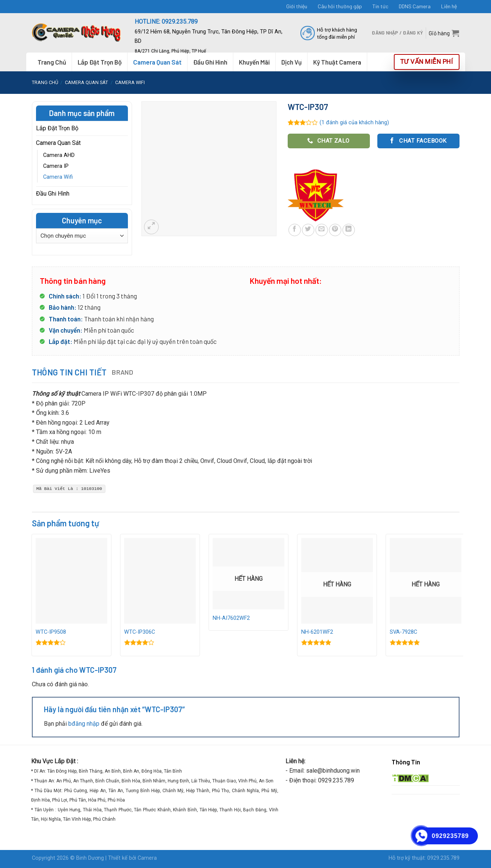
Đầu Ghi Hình (53, 194)
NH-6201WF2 (317, 632)
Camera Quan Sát (86, 82)
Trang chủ (45, 82)
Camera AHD (59, 155)
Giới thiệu (297, 6)
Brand (122, 372)
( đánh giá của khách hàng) (354, 123)
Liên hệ (449, 6)
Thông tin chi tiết (69, 372)
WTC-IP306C (140, 632)
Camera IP (56, 166)
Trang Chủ (52, 62)
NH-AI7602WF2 (231, 618)
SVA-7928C (403, 632)
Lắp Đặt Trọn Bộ (100, 62)
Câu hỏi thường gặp (340, 6)
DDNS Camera (415, 6)
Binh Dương (90, 858)
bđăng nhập (84, 724)
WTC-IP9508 (51, 632)
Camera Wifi (130, 82)
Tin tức (380, 6)
